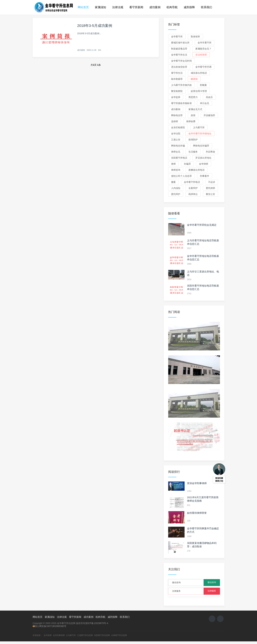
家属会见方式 (195, 109)
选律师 (175, 121)
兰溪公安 (176, 140)
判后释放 (210, 152)
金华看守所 (177, 37)
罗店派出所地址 (203, 158)
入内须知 (176, 188)
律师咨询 (176, 170)
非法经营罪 (201, 55)
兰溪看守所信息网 (85, 635)
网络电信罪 (177, 115)
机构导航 (172, 7)
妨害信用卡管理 (199, 91)
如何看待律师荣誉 (197, 513)
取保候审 (195, 37)
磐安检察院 (177, 91)
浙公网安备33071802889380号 (51, 626)
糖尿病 (194, 79)
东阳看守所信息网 (102, 635)
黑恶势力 (193, 97)
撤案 (173, 182)
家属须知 (100, 7)
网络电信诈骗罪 (201, 146)
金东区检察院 (178, 127)
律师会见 (176, 152)
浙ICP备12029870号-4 (97, 623)
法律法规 (118, 7)
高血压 (209, 97)
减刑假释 (189, 7)
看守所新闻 (136, 7)
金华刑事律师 (59, 635)
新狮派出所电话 (197, 170)
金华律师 (204, 164)
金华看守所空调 (203, 67)
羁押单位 (193, 194)
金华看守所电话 (192, 182)
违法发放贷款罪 (179, 67)
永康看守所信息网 (119, 635)
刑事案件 (205, 176)
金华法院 (176, 134)
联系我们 (207, 7)
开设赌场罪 (209, 115)
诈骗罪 (187, 164)
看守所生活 (177, 73)
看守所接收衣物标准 (181, 103)
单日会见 (205, 103)
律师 (173, 164)
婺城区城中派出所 (180, 43)
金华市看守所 (205, 43)
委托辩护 (176, 194)
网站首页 (83, 7)
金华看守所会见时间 (181, 61)
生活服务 (193, 152)
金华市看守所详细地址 (200, 134)
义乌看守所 (199, 127)
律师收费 (191, 121)
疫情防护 (193, 140)
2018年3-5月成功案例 (95, 26)
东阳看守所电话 (179, 158)
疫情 (193, 115)
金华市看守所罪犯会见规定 (202, 225)
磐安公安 (210, 194)
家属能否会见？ (203, 49)
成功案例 (155, 7)
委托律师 (210, 188)
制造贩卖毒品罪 (179, 49)
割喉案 (203, 85)
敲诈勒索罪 (177, 79)
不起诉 (212, 182)
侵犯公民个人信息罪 (181, 176)
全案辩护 (193, 188)
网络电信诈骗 (178, 146)
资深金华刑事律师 (197, 483)
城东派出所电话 (199, 73)
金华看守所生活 (179, 55)
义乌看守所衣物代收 (181, 85)
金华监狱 (176, 97)
